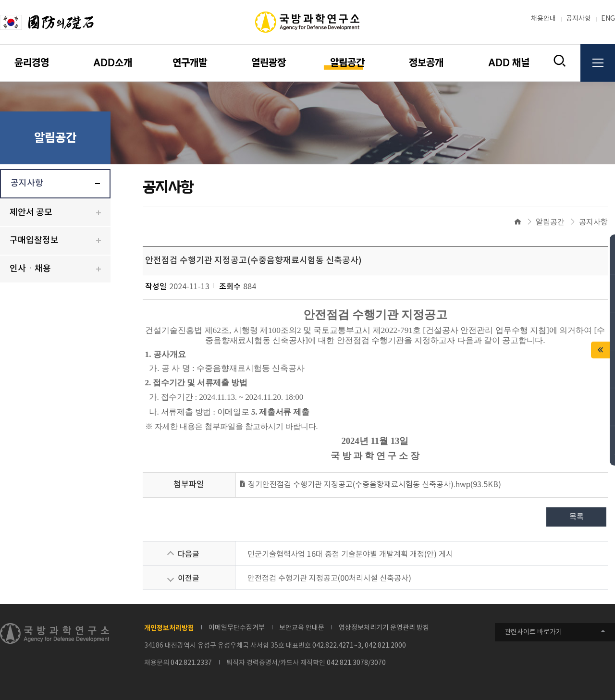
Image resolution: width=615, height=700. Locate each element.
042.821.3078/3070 (356, 663)
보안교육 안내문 (302, 628)
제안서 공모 (31, 213)
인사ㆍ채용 (30, 269)
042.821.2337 (191, 663)
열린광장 (269, 63)
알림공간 (347, 63)
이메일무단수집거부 (237, 628)
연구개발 (190, 63)
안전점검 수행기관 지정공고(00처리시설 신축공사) (329, 578)
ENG (608, 19)
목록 (577, 517)
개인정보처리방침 (169, 628)
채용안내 (543, 19)
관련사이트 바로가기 (533, 632)
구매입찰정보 (34, 240)
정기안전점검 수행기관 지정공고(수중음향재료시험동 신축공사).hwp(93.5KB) (370, 485)
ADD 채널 (509, 63)
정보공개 (426, 63)
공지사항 (578, 19)
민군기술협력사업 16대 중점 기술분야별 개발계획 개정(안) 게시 (350, 554)
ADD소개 (113, 63)
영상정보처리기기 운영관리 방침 (384, 628)
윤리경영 (32, 63)
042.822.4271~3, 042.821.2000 (359, 646)
